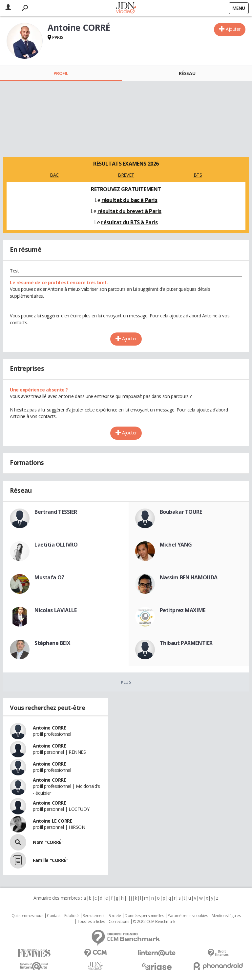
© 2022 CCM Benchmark (154, 922)
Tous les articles (91, 922)
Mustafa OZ (50, 577)
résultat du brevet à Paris (129, 211)
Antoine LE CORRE (52, 821)
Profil (61, 73)
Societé (115, 916)
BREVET (126, 175)
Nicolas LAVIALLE (55, 610)
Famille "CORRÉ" (51, 860)
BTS (198, 175)
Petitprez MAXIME (183, 610)
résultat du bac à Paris (129, 200)
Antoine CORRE (50, 728)
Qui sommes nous (27, 916)
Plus (126, 682)
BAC (54, 175)
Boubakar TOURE (181, 512)
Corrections (119, 922)
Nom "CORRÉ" (48, 842)
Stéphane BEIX (52, 643)
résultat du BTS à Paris (129, 222)
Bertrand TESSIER (56, 512)
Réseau (187, 73)
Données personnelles (144, 916)
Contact (54, 916)
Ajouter (233, 29)
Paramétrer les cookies (188, 916)
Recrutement (94, 916)
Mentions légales (226, 916)
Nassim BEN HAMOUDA (189, 577)
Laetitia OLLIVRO (56, 545)
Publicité (72, 916)
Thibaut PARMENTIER (186, 643)
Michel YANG (176, 545)
